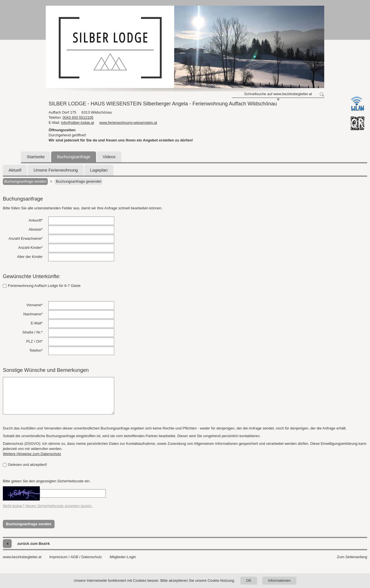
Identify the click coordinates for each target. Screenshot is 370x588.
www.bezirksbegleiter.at (22, 557)
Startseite (36, 157)
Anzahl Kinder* (30, 248)
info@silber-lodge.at (78, 123)
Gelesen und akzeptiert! (25, 465)
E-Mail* (37, 323)
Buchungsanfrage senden (25, 181)
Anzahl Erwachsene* (26, 238)
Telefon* (36, 350)
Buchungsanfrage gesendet (79, 181)
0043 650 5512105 (78, 117)
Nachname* (33, 314)
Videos (109, 157)
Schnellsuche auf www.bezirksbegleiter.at (278, 94)
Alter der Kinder (30, 257)
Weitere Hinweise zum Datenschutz (32, 454)
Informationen (279, 580)
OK (249, 580)
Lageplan (99, 170)
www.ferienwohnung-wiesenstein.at (128, 123)
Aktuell (15, 170)
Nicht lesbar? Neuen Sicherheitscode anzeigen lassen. (48, 506)
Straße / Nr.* (32, 332)
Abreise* (36, 229)
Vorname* (35, 305)
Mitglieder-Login (123, 557)
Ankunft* (36, 220)
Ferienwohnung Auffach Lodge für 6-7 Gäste (42, 286)
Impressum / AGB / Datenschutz (75, 557)
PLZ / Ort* (34, 341)
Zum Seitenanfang (352, 557)
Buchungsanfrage (74, 157)
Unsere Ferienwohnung (56, 170)
